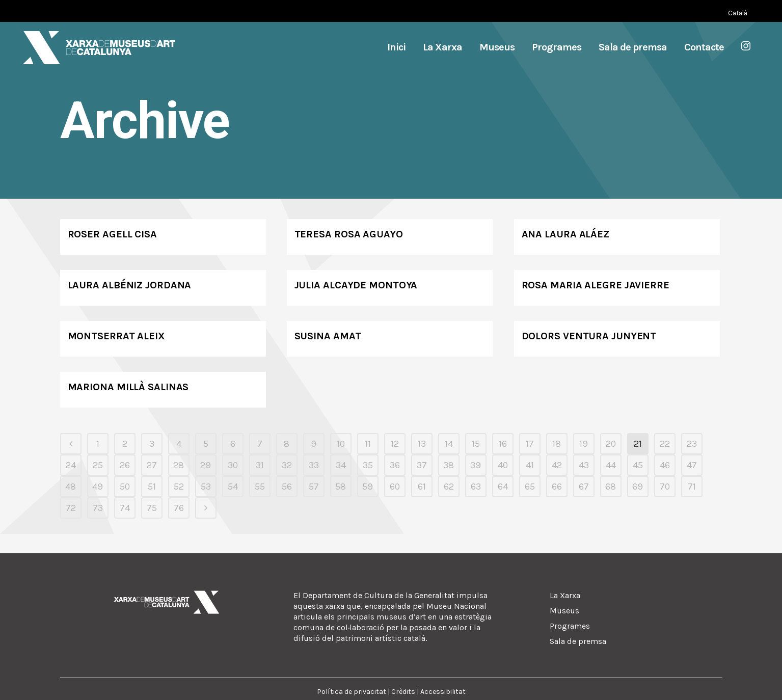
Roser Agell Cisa (112, 234)
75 (152, 508)
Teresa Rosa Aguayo (349, 234)
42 (557, 465)
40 (503, 465)
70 (665, 487)
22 (665, 444)
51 (152, 487)
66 (557, 487)
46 (665, 465)
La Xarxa (565, 595)
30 (233, 465)
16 (503, 444)
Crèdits (403, 692)
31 (260, 465)
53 (206, 487)
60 (395, 487)
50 (125, 487)
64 (503, 487)
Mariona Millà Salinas (128, 387)
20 (611, 444)
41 (530, 465)
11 (368, 444)
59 (368, 487)
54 (233, 487)
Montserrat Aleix (116, 336)
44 (611, 465)
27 (152, 465)
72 (71, 508)
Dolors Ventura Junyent (589, 336)
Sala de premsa (578, 641)
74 (125, 508)
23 (692, 444)
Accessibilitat (443, 692)
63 (476, 487)
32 (287, 465)
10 (341, 444)
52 (179, 487)
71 (692, 487)
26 (125, 465)
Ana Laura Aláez (566, 234)
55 (260, 487)
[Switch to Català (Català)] (738, 13)
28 (179, 465)
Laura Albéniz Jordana (130, 285)
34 (341, 465)
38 (449, 465)
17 (530, 444)
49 (98, 487)
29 (206, 465)
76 (179, 508)
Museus (564, 611)
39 (476, 465)
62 (449, 487)
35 (368, 465)
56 (287, 487)
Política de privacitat (352, 692)
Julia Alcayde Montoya (356, 285)
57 (314, 487)
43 (584, 465)
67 (584, 487)
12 (395, 444)
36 (395, 465)
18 (557, 444)
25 (98, 465)
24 (71, 465)
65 (530, 487)
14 (449, 444)
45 (638, 465)
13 (422, 444)
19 (584, 444)
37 (422, 465)
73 (98, 508)
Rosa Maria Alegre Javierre (596, 285)
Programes (570, 626)
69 (638, 487)
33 (314, 465)
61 (422, 487)
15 (476, 444)
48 (71, 487)
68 (611, 487)
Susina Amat (328, 336)
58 (341, 487)
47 (692, 465)
